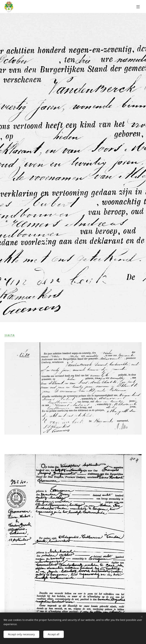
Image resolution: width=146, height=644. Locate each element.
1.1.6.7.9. (10, 335)
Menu (138, 7)
